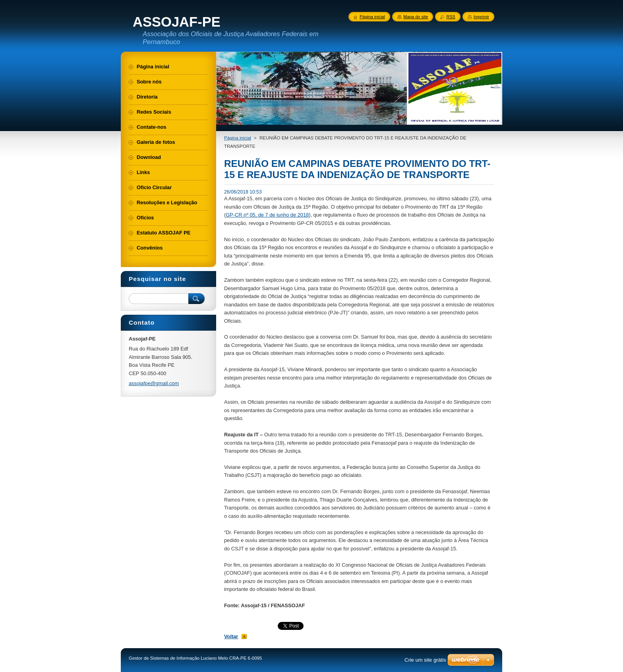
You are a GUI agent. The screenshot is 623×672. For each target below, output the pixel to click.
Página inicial (238, 138)
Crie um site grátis (425, 660)
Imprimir (481, 17)
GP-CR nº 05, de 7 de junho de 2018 (267, 215)
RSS (451, 17)
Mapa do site (416, 17)
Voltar (231, 636)
